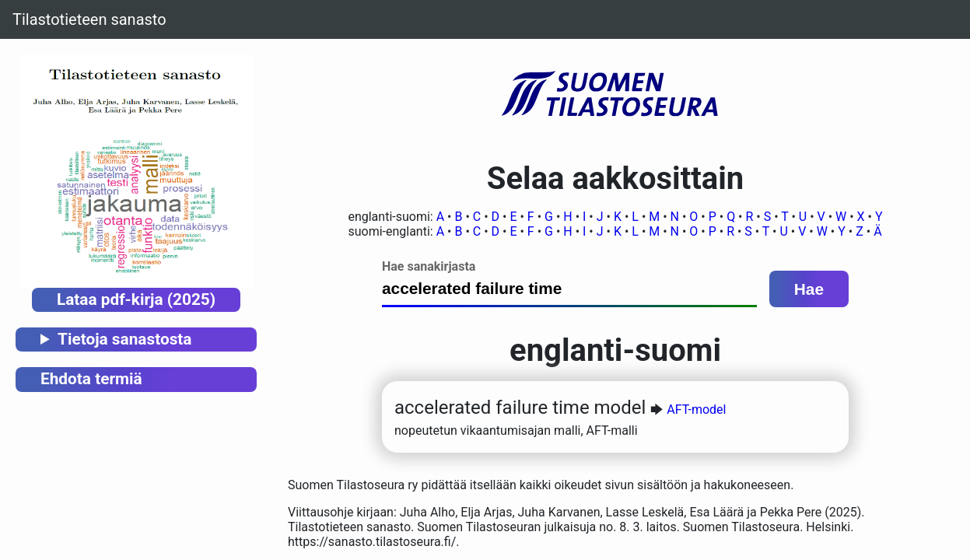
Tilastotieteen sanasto (89, 19)
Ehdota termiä (91, 379)
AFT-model (696, 409)
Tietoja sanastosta (124, 339)
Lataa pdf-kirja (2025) (136, 299)
